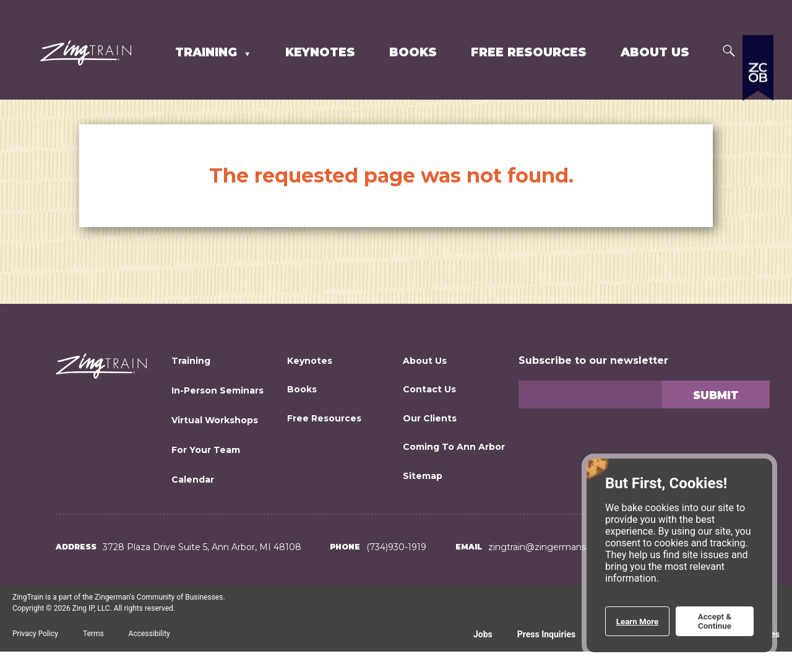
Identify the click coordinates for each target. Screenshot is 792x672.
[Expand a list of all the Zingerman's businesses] (758, 133)
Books (413, 52)
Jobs (483, 634)
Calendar (193, 480)
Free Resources (529, 52)
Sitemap (423, 476)
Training (208, 52)
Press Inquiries (546, 634)
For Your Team (206, 450)
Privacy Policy (35, 634)
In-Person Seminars (217, 390)
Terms (93, 634)
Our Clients (430, 418)
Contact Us (429, 389)
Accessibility (149, 634)
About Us (655, 52)
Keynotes (320, 52)
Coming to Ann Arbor (454, 447)
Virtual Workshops (215, 420)
